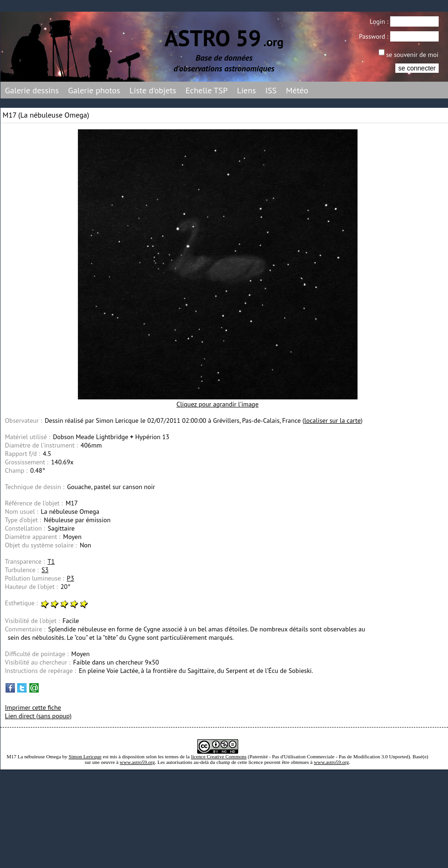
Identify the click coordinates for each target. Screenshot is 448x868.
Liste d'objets (153, 90)
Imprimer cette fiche (33, 707)
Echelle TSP (207, 90)
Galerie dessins (32, 90)
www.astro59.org (137, 762)
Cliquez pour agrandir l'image (218, 404)
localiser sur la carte (333, 420)
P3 (70, 578)
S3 (45, 570)
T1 (51, 561)
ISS (271, 90)
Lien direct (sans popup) (38, 716)
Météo (297, 90)
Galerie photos (94, 90)
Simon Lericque (85, 756)
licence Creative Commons (219, 756)
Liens (246, 90)
